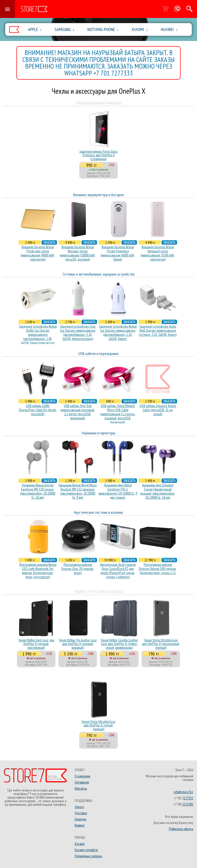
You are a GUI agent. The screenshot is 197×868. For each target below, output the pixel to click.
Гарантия (80, 819)
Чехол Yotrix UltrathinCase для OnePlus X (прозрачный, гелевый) (161, 644)
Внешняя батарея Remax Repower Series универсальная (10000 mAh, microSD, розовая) (78, 253)
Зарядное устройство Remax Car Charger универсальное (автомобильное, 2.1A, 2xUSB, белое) (118, 332)
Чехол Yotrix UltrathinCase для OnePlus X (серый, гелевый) (98, 725)
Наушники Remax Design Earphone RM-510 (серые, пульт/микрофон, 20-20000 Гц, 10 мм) (38, 491)
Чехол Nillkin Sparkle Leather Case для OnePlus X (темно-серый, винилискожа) (119, 644)
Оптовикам (82, 782)
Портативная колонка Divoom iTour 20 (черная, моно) (78, 569)
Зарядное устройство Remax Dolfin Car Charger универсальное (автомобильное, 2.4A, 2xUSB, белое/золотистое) (38, 334)
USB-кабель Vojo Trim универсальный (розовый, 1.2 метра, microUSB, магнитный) (78, 412)
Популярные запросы (88, 856)
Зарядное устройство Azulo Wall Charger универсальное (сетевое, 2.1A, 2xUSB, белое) (158, 330)
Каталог (80, 844)
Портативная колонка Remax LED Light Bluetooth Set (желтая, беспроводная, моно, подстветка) (38, 571)
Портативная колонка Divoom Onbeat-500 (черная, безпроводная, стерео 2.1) (158, 569)
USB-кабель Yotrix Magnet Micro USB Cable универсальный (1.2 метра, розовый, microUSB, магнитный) (118, 414)
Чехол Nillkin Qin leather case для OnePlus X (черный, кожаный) (78, 644)
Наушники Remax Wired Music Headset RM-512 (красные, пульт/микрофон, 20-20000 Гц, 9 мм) (78, 491)
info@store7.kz (183, 792)
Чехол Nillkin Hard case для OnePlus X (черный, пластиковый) (36, 644)
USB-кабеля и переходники (98, 354)
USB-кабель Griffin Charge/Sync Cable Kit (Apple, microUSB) (38, 410)
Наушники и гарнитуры (98, 433)
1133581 (188, 804)
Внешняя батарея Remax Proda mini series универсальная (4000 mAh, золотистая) (38, 253)
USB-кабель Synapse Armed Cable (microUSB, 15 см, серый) (158, 410)
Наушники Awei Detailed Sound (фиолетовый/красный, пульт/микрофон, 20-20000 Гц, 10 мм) (158, 491)
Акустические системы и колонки (98, 512)
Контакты (81, 788)
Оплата (79, 807)
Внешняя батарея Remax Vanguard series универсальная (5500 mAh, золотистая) (158, 253)
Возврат (80, 825)
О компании (82, 776)
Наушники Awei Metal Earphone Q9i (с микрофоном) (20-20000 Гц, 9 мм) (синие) (118, 491)
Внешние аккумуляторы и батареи (99, 195)
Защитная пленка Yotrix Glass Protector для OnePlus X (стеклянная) (98, 155)
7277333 (188, 798)
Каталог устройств (86, 850)
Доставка (81, 813)
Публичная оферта (181, 829)
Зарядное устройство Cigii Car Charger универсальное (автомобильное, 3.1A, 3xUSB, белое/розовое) (78, 332)
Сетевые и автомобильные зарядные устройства (98, 274)
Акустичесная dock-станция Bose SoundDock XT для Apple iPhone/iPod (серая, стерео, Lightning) (118, 571)
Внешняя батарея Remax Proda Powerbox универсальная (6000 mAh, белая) (118, 253)
